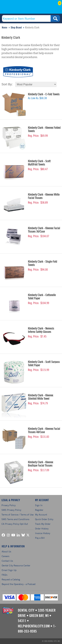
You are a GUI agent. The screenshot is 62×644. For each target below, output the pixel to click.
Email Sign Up (9, 570)
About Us (6, 551)
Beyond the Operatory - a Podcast (19, 584)
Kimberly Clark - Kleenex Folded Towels (44, 129)
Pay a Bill (40, 538)
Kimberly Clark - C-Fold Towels (44, 94)
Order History (42, 528)
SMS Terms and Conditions (15, 519)
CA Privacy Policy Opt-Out (15, 524)
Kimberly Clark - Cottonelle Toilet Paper (42, 297)
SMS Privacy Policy (11, 510)
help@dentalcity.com (34, 626)
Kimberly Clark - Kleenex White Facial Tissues (44, 196)
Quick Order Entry (44, 519)
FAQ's (4, 575)
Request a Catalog (11, 579)
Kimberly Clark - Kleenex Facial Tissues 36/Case (44, 230)
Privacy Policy (9, 505)
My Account (48, 8)
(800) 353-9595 (14, 8)
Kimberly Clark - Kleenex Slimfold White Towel (41, 397)
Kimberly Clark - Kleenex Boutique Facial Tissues (41, 464)
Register (39, 510)
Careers (5, 556)
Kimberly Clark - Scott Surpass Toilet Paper (44, 364)
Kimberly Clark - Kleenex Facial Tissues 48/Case (44, 430)
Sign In (39, 505)
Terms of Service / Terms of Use (18, 515)
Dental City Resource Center (16, 565)
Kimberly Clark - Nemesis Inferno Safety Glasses (41, 330)
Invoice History (43, 533)
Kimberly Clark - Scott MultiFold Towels (39, 163)
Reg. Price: (33, 136)
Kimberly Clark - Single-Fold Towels (42, 263)
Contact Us (7, 561)
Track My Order (43, 524)
